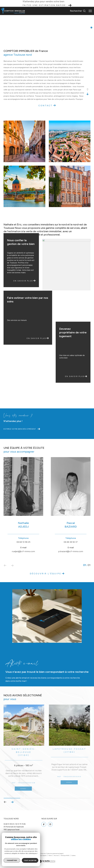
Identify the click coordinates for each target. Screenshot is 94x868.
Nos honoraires (23, 855)
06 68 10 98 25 (9, 824)
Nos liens (57, 855)
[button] (12, 802)
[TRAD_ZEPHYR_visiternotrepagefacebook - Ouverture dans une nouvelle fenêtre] (44, 824)
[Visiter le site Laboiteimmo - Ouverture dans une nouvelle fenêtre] (47, 860)
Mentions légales (42, 855)
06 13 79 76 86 (20, 824)
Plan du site (32, 855)
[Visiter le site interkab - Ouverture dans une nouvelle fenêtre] (13, 846)
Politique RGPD (65, 855)
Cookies (73, 856)
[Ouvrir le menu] (90, 11)
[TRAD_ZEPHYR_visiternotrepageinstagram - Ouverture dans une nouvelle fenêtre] (50, 824)
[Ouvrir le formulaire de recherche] (78, 11)
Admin (50, 855)
